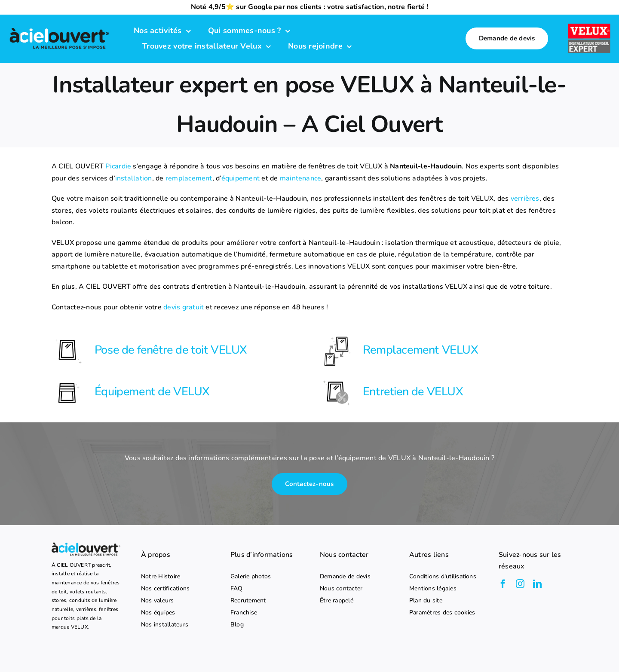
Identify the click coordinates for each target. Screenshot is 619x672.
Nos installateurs (165, 625)
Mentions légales (433, 589)
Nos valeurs (158, 601)
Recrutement (248, 601)
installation (134, 178)
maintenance (301, 178)
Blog (237, 625)
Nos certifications (165, 589)
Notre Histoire (161, 577)
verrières (525, 199)
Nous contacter (341, 589)
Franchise (244, 613)
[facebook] (503, 584)
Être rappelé (337, 601)
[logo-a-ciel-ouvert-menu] (59, 29)
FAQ (237, 589)
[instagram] (520, 584)
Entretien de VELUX (413, 392)
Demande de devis (345, 577)
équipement (241, 178)
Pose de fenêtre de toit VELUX (171, 350)
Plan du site (426, 601)
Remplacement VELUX (421, 350)
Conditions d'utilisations (443, 577)
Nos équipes (158, 613)
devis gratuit (184, 307)
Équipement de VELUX (152, 392)
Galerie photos (251, 577)
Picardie (118, 166)
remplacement (189, 178)
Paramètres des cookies (442, 613)
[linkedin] (537, 584)
